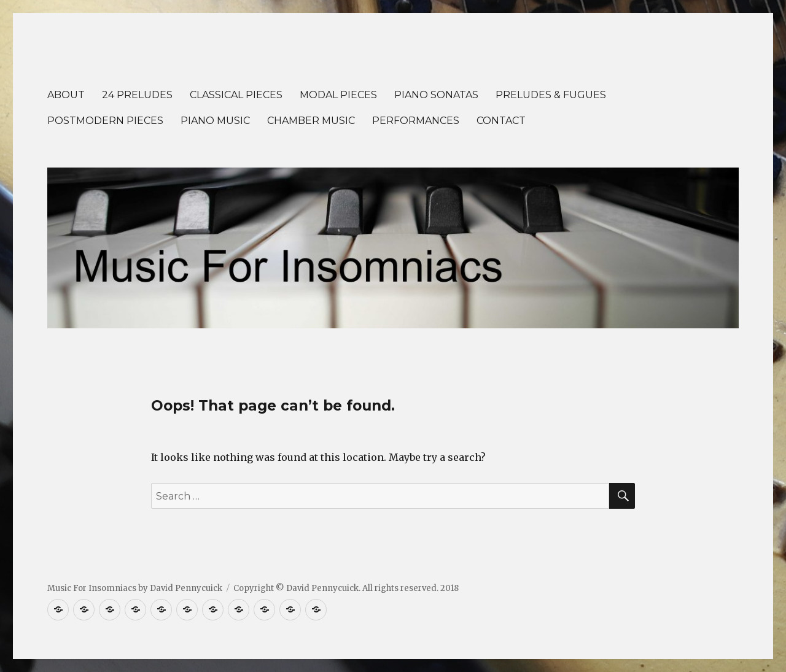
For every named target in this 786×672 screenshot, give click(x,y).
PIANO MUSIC (215, 121)
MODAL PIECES (338, 95)
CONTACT (501, 121)
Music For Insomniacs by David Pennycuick (135, 588)
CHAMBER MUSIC (311, 121)
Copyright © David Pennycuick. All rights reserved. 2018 (346, 588)
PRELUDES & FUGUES (551, 95)
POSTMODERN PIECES (105, 121)
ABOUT (66, 95)
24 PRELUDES (137, 95)
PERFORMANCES (416, 121)
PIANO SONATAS (436, 95)
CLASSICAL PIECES (236, 95)
